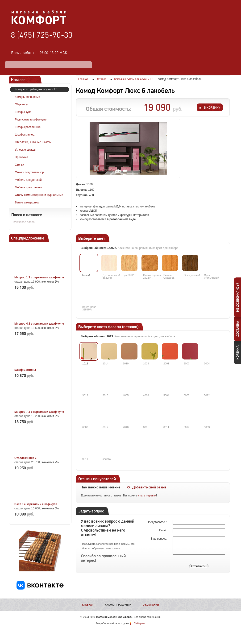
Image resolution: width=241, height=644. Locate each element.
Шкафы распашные (28, 127)
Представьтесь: (157, 522)
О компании (151, 605)
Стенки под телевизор (29, 172)
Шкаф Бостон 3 (25, 370)
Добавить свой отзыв (149, 487)
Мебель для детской (28, 180)
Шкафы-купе (23, 112)
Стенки (19, 165)
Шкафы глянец (25, 135)
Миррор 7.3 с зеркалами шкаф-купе (39, 412)
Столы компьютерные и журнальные (39, 195)
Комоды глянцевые (27, 97)
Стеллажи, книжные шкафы (33, 142)
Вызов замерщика (27, 202)
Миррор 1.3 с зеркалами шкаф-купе (39, 277)
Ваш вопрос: (159, 539)
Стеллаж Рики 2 (25, 458)
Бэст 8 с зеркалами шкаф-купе (36, 504)
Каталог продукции (118, 605)
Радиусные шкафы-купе (31, 120)
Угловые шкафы (25, 150)
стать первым (147, 495)
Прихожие (21, 157)
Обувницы (22, 104)
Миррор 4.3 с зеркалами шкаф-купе (39, 324)
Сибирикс (139, 623)
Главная (88, 605)
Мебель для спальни (29, 187)
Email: (164, 530)
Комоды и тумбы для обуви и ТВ (36, 89)
